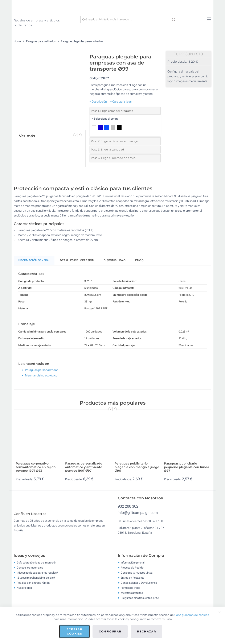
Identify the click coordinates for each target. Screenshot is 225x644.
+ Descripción (98, 102)
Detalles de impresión (77, 260)
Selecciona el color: (105, 119)
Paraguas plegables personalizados (82, 41)
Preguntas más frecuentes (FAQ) (140, 601)
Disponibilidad (115, 260)
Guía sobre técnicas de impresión (36, 565)
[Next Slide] (80, 135)
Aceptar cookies (74, 631)
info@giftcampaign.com (138, 513)
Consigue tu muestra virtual (137, 576)
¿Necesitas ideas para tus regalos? (37, 576)
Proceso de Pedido (132, 571)
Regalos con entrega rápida (33, 586)
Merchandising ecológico (41, 375)
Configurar (110, 631)
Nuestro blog (24, 591)
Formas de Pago (130, 591)
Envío (139, 260)
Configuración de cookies (192, 615)
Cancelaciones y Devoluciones (139, 586)
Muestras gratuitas (132, 596)
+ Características (121, 102)
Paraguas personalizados (41, 41)
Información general (133, 565)
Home (17, 41)
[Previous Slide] (75, 135)
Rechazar (147, 631)
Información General (34, 260)
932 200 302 (128, 506)
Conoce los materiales (30, 571)
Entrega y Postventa (132, 581)
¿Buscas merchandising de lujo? (36, 581)
